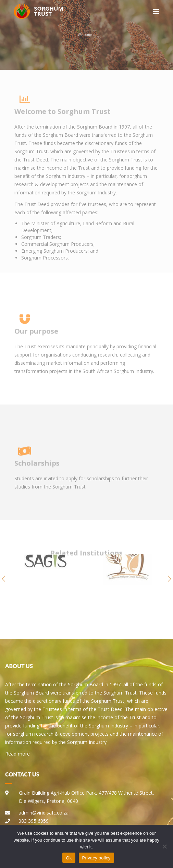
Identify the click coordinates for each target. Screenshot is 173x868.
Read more (17, 754)
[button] (3, 579)
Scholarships (37, 467)
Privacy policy (96, 858)
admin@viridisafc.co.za (44, 813)
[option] (46, 579)
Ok (69, 858)
